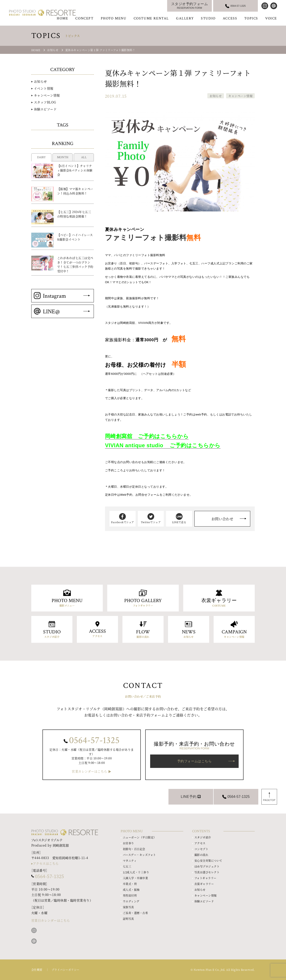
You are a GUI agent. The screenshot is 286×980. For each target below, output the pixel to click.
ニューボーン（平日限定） (140, 837)
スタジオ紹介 (203, 837)
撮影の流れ (201, 855)
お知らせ (216, 96)
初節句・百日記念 (134, 849)
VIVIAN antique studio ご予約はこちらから (163, 445)
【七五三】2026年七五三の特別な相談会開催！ (74, 214)
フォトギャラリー (205, 878)
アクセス (200, 843)
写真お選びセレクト (207, 872)
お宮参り (128, 843)
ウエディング (131, 901)
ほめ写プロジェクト (207, 866)
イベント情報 (44, 88)
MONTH (63, 157)
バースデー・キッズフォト (139, 855)
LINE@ (47, 312)
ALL (84, 157)
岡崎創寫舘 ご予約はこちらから (147, 436)
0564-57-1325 (94, 740)
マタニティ (130, 861)
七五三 (127, 866)
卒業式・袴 (130, 884)
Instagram (50, 296)
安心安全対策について (208, 861)
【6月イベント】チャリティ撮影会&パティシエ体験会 (75, 170)
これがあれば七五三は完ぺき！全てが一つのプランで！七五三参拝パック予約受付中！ (75, 264)
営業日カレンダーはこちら (51, 920)
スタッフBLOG (45, 102)
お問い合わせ (222, 519)
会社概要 (37, 970)
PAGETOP (269, 800)
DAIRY (41, 157)
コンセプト (201, 849)
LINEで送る (179, 518)
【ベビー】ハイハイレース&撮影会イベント (75, 237)
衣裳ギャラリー (204, 884)
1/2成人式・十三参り (136, 872)
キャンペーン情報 (240, 96)
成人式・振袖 (131, 890)
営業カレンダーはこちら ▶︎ (91, 771)
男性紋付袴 (130, 895)
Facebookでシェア (123, 518)
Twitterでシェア (151, 518)
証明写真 (128, 919)
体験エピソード (45, 109)
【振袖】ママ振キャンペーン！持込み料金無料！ (75, 191)
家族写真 (128, 907)
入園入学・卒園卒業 (135, 878)
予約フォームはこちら (195, 761)
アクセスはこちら (46, 863)
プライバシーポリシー (66, 970)
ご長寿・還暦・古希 (135, 913)
